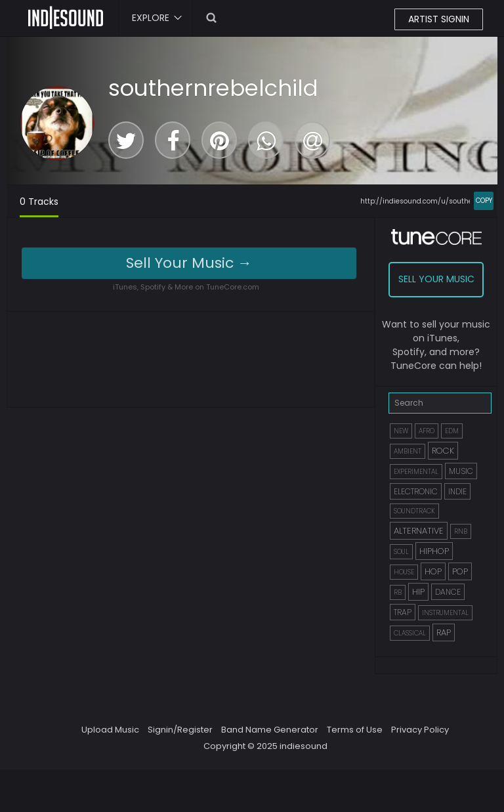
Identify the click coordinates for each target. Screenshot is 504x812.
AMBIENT (408, 451)
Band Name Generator (270, 730)
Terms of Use (355, 730)
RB (398, 592)
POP (460, 571)
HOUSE (404, 572)
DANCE (448, 592)
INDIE (457, 491)
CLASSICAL (410, 633)
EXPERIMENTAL (416, 472)
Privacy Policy (420, 730)
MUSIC (461, 471)
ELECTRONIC (416, 491)
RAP (444, 632)
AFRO (427, 431)
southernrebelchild (213, 88)
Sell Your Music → (189, 263)
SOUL (401, 552)
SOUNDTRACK (414, 511)
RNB (461, 531)
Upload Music (110, 730)
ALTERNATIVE (419, 531)
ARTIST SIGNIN (439, 19)
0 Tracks (39, 202)
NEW (401, 431)
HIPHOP (434, 551)
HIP (418, 592)
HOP (433, 571)
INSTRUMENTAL (445, 613)
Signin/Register (180, 730)
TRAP (403, 612)
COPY (484, 201)
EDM (452, 431)
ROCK (443, 451)
